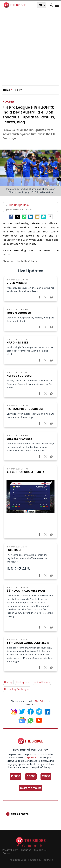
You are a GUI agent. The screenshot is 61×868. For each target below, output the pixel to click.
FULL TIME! (14, 550)
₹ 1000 (46, 776)
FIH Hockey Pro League (17, 689)
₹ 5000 (16, 776)
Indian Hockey (42, 682)
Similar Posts (20, 814)
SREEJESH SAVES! (19, 439)
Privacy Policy (10, 850)
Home (8, 90)
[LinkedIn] (31, 217)
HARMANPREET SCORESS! (25, 409)
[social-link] (50, 217)
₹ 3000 (31, 776)
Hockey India (23, 682)
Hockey (9, 101)
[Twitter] (18, 217)
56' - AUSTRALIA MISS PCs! (26, 591)
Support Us (40, 850)
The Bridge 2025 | (18, 860)
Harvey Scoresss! (19, 376)
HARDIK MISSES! (18, 342)
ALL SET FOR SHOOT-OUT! (25, 472)
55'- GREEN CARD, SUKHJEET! (28, 643)
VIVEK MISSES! (17, 283)
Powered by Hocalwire (41, 860)
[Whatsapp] (24, 217)
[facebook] (11, 217)
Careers (7, 853)
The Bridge (41, 701)
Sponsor (32, 758)
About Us (26, 850)
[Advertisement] (30, 50)
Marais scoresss (19, 313)
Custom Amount (30, 788)
